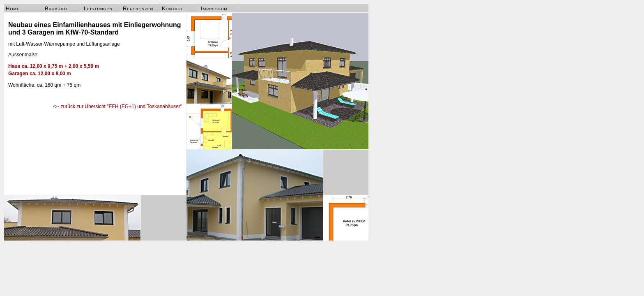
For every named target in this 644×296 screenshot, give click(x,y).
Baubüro (56, 8)
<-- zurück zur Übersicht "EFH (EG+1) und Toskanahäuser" (117, 106)
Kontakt (172, 8)
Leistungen (98, 8)
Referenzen (138, 8)
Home (13, 8)
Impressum (214, 8)
